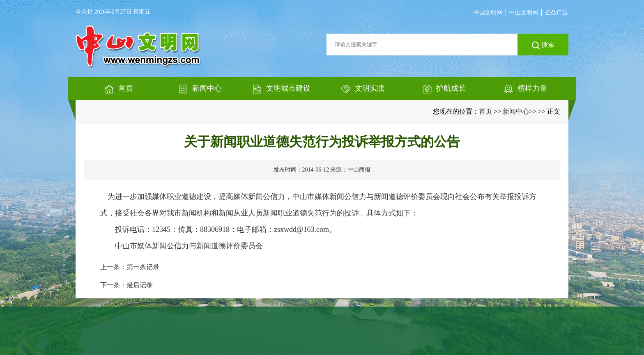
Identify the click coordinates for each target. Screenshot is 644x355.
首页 (485, 111)
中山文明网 (524, 13)
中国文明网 (488, 13)
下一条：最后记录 (126, 285)
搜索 (543, 45)
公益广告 (557, 13)
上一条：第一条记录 (130, 267)
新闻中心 (516, 111)
